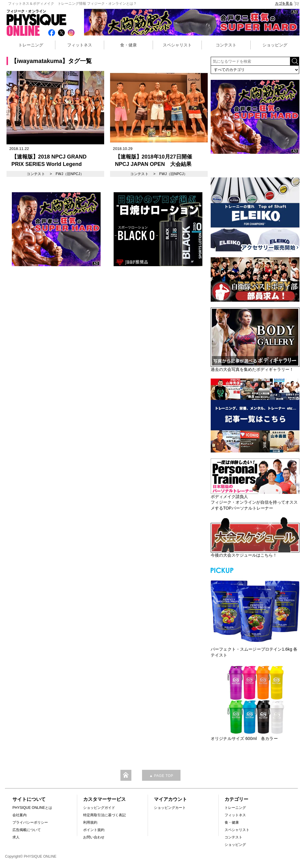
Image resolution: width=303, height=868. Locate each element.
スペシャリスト (177, 45)
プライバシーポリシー (30, 822)
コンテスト (226, 45)
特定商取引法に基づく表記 (104, 815)
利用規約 (90, 822)
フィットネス (80, 45)
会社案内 (20, 815)
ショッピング (275, 45)
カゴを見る (287, 4)
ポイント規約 (94, 830)
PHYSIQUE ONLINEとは (32, 808)
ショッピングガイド (99, 808)
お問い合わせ (94, 837)
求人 (16, 837)
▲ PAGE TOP (161, 776)
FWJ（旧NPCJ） (70, 174)
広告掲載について (27, 830)
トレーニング (31, 45)
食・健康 (128, 45)
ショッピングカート (170, 808)
